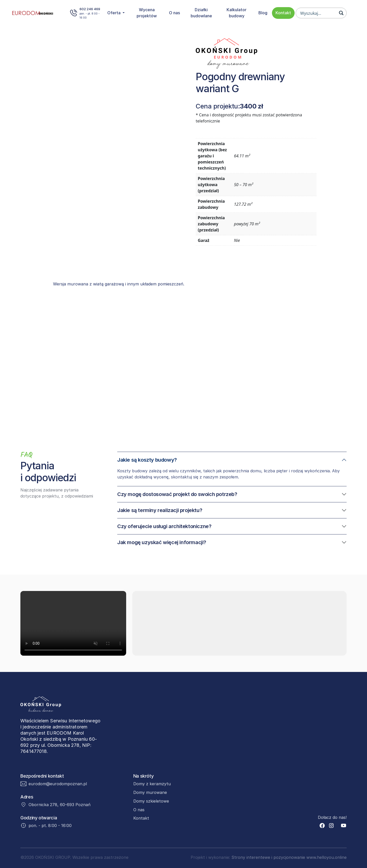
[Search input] (318, 13)
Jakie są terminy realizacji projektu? (160, 510)
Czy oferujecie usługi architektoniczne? (164, 526)
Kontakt (283, 13)
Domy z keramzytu (152, 784)
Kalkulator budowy (237, 13)
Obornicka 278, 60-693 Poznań (60, 805)
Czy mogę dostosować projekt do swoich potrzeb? (177, 494)
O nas (174, 13)
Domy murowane (150, 792)
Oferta (114, 13)
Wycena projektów (147, 13)
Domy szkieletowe (151, 801)
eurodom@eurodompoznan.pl (58, 784)
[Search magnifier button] (341, 13)
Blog (263, 13)
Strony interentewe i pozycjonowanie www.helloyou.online (289, 857)
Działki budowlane (201, 13)
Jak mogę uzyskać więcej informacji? (162, 542)
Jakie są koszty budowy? (147, 460)
